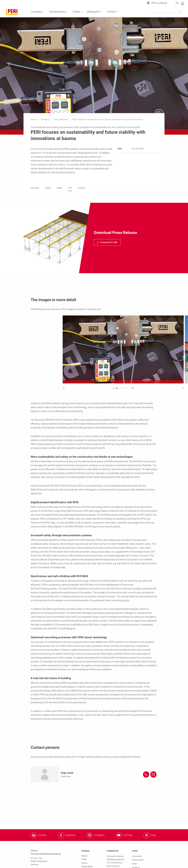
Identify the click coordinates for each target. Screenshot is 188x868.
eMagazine (95, 12)
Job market (137, 856)
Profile (84, 859)
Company (45, 119)
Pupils (135, 864)
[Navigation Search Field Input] (166, 11)
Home (34, 119)
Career (78, 12)
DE (177, 3)
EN (183, 3)
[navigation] (107, 242)
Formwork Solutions (115, 856)
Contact (113, 12)
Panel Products (113, 866)
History (84, 863)
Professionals (138, 860)
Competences (59, 12)
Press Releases (61, 119)
